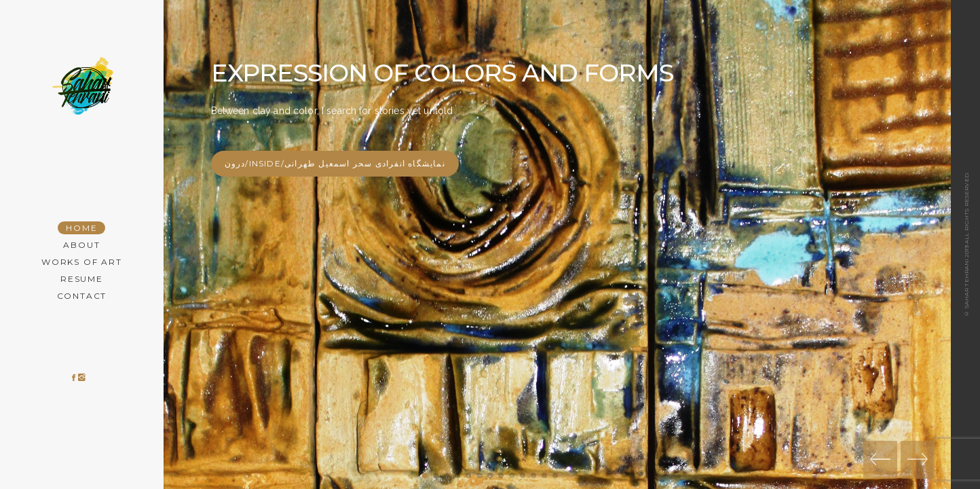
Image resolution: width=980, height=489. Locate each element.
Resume (82, 279)
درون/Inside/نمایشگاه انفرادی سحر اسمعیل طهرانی (335, 163)
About (81, 245)
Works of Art (82, 262)
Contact (82, 296)
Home (81, 228)
